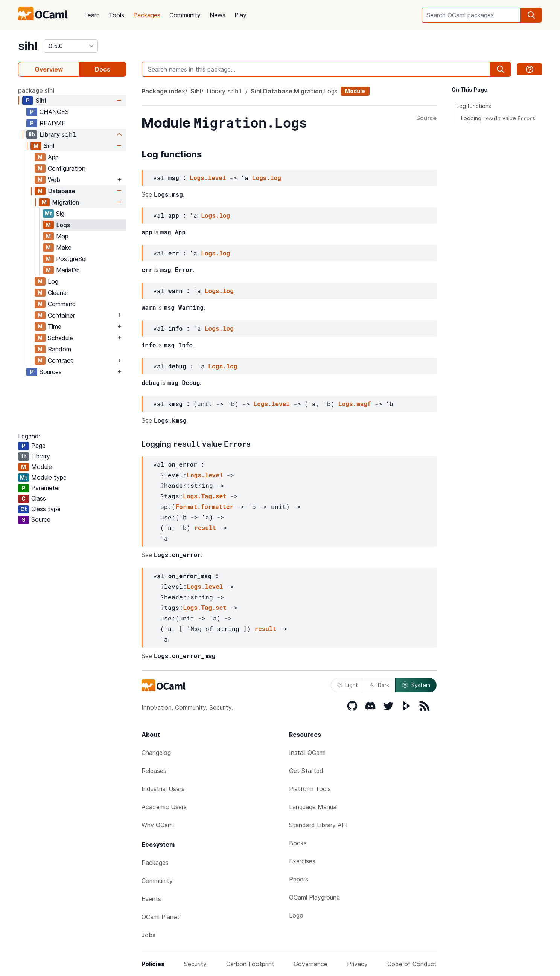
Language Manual (313, 807)
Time (55, 327)
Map (62, 236)
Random (59, 349)
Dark (380, 685)
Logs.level (208, 178)
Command (62, 304)
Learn (92, 15)
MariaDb (68, 270)
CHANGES (54, 112)
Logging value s (498, 118)
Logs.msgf (355, 404)
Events (151, 899)
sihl (28, 46)
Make (64, 247)
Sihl (41, 101)
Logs (63, 225)
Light (348, 685)
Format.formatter (204, 506)
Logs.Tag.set (205, 496)
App (53, 157)
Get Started (306, 771)
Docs (103, 69)
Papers (299, 879)
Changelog (156, 753)
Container (61, 315)
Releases (154, 771)
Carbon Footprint (250, 964)
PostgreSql (71, 259)
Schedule (60, 338)
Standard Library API (318, 825)
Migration (66, 202)
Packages (147, 15)
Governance (310, 964)
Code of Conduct (412, 964)
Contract (60, 360)
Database (61, 191)
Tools (116, 15)
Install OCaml (307, 753)
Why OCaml (158, 825)
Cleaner (58, 293)
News (218, 15)
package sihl (36, 90)
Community (185, 15)
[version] (71, 46)
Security (195, 964)
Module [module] (355, 91)
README (52, 123)
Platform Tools (310, 789)
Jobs (148, 935)
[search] (531, 15)
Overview (49, 69)
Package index (163, 91)
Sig (60, 214)
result (205, 528)
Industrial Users (163, 789)
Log (53, 281)
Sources (51, 372)
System (416, 685)
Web (54, 180)
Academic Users (164, 807)
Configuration (67, 168)
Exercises (302, 861)
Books (298, 843)
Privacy (357, 964)
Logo (296, 915)
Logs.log (267, 178)
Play (240, 15)
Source (426, 118)
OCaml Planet (161, 917)
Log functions (474, 106)
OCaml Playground (315, 897)
